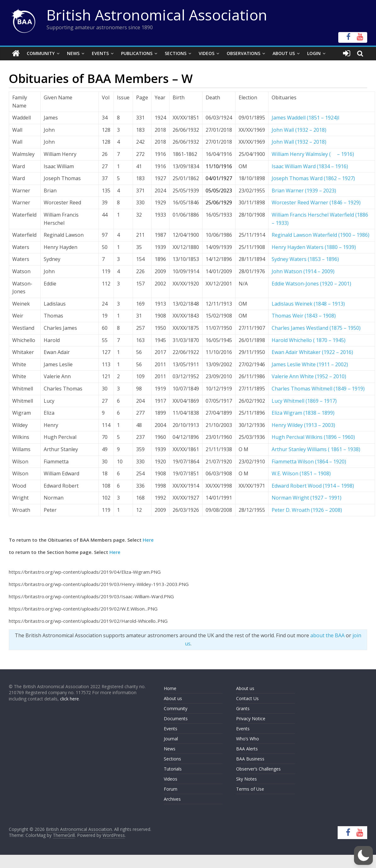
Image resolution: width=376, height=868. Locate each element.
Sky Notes (246, 779)
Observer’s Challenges (258, 769)
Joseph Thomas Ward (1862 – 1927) (313, 178)
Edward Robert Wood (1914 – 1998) (313, 486)
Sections (176, 53)
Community (41, 53)
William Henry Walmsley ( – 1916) (313, 154)
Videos (207, 53)
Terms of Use (250, 789)
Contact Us (247, 698)
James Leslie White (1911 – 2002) (310, 364)
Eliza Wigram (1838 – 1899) (303, 413)
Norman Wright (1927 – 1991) (307, 498)
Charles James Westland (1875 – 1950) (316, 328)
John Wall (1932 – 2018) (299, 130)
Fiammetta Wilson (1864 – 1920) (309, 461)
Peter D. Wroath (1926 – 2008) (307, 510)
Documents (176, 719)
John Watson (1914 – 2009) (303, 271)
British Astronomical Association (157, 15)
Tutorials (173, 769)
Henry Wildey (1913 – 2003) (303, 425)
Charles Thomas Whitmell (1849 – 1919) (318, 389)
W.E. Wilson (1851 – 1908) (301, 473)
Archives (172, 799)
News (73, 53)
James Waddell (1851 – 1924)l (305, 118)
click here (69, 699)
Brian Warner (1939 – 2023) (304, 191)
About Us (284, 53)
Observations (243, 53)
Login (314, 53)
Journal (171, 739)
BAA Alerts (247, 749)
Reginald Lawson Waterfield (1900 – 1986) (321, 235)
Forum (171, 789)
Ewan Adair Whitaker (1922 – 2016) (312, 352)
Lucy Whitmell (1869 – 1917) (304, 401)
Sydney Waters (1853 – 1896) (305, 259)
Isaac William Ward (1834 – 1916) (310, 166)
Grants (243, 708)
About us (173, 698)
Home (170, 688)
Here (148, 540)
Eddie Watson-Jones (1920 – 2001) (311, 283)
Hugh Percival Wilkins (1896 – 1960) (313, 437)
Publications (137, 53)
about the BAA (327, 635)
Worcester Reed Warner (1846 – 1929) (316, 202)
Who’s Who (248, 739)
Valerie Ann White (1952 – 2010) (309, 376)
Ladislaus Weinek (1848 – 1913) (308, 304)
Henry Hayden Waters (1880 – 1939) (314, 247)
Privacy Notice (251, 719)
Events (100, 53)
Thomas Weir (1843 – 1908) (304, 316)
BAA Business (250, 759)
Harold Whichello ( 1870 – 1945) (309, 340)
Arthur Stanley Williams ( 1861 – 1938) (316, 449)
